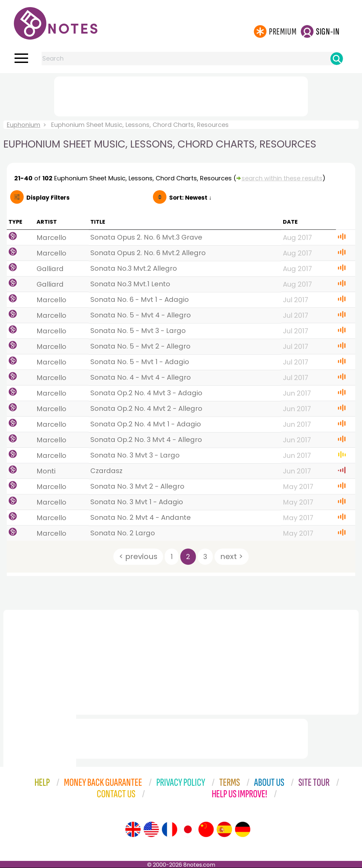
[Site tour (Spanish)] (224, 829)
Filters (48, 198)
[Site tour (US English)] (151, 829)
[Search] (337, 59)
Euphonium (24, 125)
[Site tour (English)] (133, 829)
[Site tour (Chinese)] (206, 829)
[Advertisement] (181, 95)
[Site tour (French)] (169, 829)
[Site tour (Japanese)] (188, 829)
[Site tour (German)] (243, 829)
